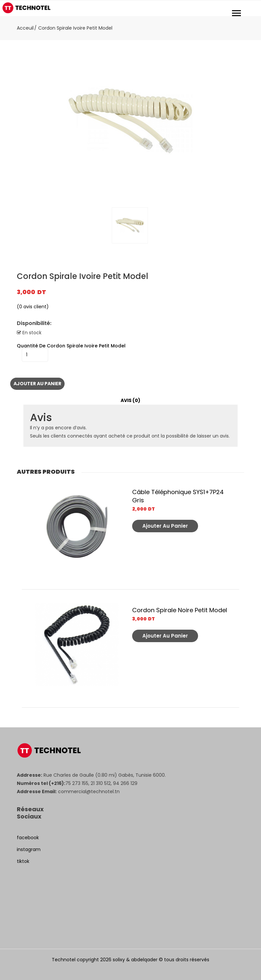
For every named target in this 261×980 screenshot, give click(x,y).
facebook (28, 838)
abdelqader (144, 960)
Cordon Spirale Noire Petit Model (180, 610)
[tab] (130, 401)
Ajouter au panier (37, 384)
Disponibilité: (34, 323)
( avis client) (33, 307)
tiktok (23, 861)
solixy (119, 960)
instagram (29, 849)
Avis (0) (130, 400)
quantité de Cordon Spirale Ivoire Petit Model (71, 346)
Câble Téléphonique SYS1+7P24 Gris (178, 496)
